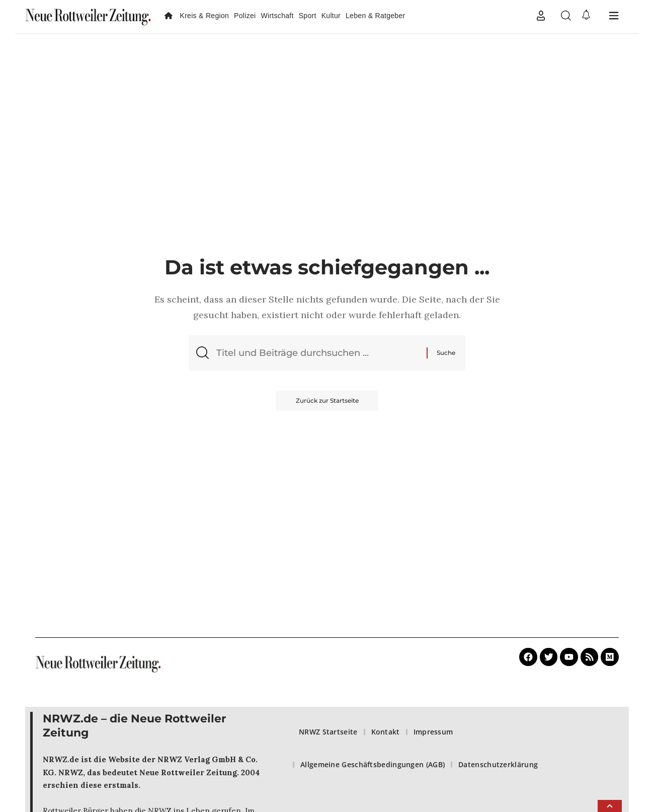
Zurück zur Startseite (327, 400)
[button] (541, 16)
